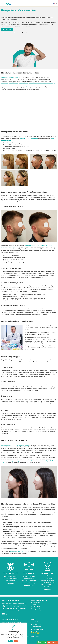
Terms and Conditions (34, 637)
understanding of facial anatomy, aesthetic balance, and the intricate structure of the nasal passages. (28, 83)
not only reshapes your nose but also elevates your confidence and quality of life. (30, 461)
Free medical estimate (7, 29)
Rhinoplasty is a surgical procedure (11, 78)
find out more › (10, 583)
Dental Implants (36, 603)
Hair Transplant (36, 606)
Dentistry (35, 604)
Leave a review (35, 632)
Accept (11, 641)
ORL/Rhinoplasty (37, 610)
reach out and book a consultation (19, 552)
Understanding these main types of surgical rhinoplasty (16, 445)
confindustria (25, 580)
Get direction (36, 622)
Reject (16, 641)
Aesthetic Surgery (37, 608)
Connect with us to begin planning (29, 138)
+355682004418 (37, 624)
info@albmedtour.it (37, 626)
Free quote (54, 642)
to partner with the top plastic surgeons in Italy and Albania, (24, 86)
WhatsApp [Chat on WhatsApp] (43, 642)
